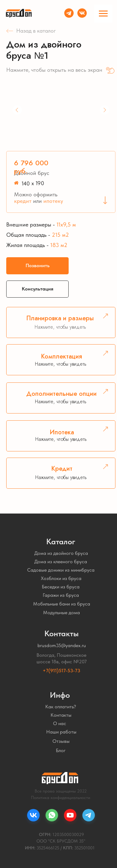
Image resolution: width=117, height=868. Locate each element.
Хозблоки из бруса (61, 578)
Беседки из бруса (61, 587)
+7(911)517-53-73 (61, 671)
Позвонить (38, 265)
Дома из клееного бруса (61, 562)
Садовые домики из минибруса (61, 570)
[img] (82, 13)
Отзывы (61, 741)
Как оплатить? (61, 707)
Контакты (61, 715)
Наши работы (61, 732)
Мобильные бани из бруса (62, 604)
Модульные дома (61, 612)
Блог (61, 750)
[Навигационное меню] (103, 14)
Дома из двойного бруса (61, 553)
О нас (60, 723)
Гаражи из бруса (61, 595)
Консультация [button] (38, 289)
